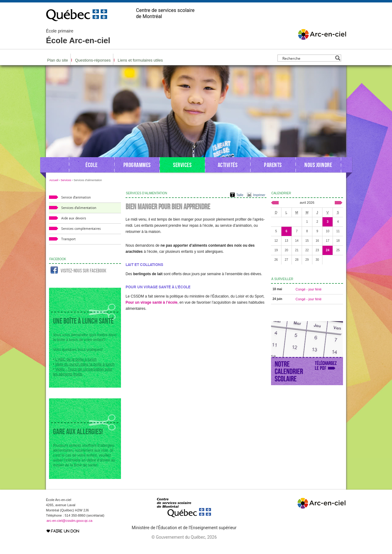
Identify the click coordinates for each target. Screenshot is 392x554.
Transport (68, 239)
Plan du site (58, 60)
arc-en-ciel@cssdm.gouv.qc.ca (70, 521)
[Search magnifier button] (338, 58)
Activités (228, 165)
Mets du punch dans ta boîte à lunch (85, 364)
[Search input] (308, 58)
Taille (240, 195)
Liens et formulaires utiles (140, 60)
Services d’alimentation (79, 208)
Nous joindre (318, 165)
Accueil (54, 180)
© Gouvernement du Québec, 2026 (184, 537)
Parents (273, 165)
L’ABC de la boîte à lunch (76, 359)
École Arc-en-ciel (78, 37)
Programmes (137, 165)
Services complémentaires (81, 229)
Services (182, 165)
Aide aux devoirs (74, 218)
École (92, 165)
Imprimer (259, 195)
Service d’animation (76, 197)
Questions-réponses (93, 60)
